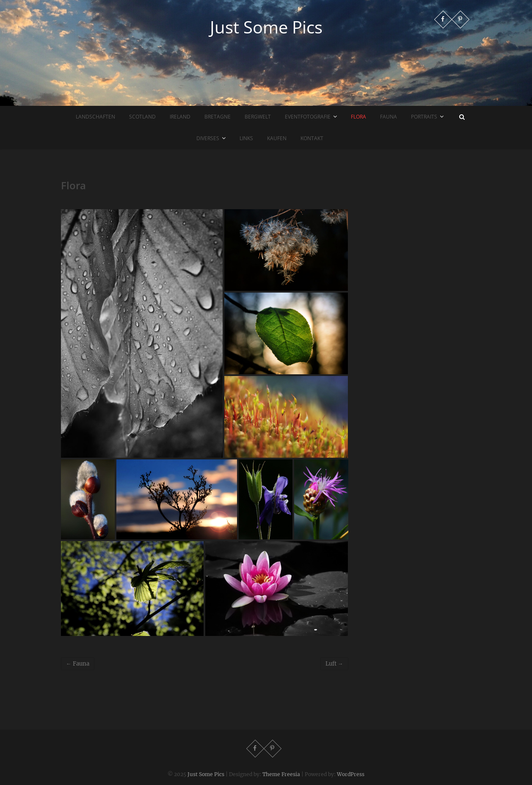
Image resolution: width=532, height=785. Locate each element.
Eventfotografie (308, 117)
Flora (358, 117)
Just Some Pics (266, 27)
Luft (334, 664)
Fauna (389, 117)
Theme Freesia (281, 774)
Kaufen (277, 138)
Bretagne (218, 117)
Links (246, 138)
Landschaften (95, 117)
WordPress (351, 774)
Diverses (208, 138)
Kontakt (312, 138)
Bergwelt (258, 117)
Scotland (142, 117)
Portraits (424, 117)
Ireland (180, 117)
